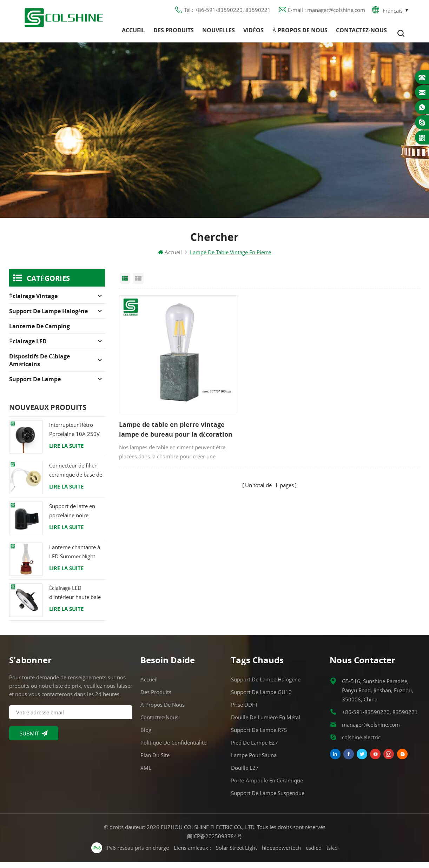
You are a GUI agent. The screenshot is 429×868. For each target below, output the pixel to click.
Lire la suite (66, 452)
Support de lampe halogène (48, 317)
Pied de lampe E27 (255, 748)
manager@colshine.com (371, 731)
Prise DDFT (244, 711)
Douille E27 (245, 774)
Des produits (174, 33)
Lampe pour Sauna (254, 761)
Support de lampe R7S (259, 736)
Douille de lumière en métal (266, 723)
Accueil (133, 33)
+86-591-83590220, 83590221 (380, 718)
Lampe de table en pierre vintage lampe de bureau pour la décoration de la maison (159, 413)
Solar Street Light (236, 854)
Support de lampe (35, 385)
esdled (314, 854)
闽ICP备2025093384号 (215, 842)
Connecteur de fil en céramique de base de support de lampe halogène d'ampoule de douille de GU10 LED (76, 476)
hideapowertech (281, 854)
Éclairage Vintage (33, 302)
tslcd (332, 854)
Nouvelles (219, 33)
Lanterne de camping (39, 332)
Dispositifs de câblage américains (39, 366)
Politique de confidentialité (173, 748)
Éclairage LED (28, 347)
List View (138, 284)
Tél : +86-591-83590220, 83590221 (227, 12)
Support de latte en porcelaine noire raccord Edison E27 (72, 517)
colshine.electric (361, 743)
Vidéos (254, 33)
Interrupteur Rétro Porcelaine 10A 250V (74, 435)
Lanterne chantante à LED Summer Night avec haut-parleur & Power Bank (75, 558)
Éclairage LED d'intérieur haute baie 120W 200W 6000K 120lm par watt (75, 599)
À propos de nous (300, 33)
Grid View (125, 284)
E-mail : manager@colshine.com (326, 12)
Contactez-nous (361, 33)
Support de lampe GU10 (261, 698)
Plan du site (155, 761)
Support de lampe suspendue (268, 799)
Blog (146, 736)
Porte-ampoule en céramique (267, 786)
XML (146, 774)
